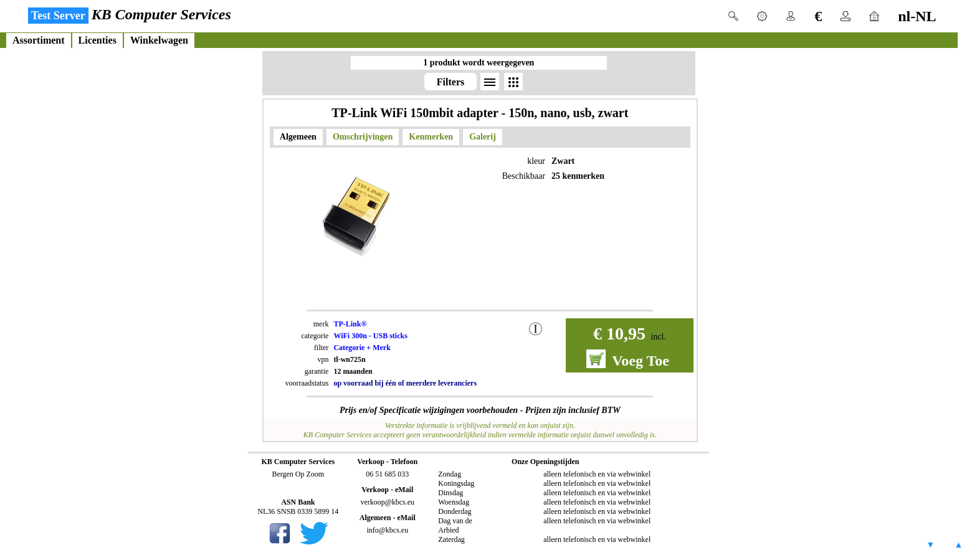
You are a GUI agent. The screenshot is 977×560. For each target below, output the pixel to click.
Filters (450, 82)
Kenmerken (431, 137)
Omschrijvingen (363, 137)
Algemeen (298, 137)
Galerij (483, 137)
